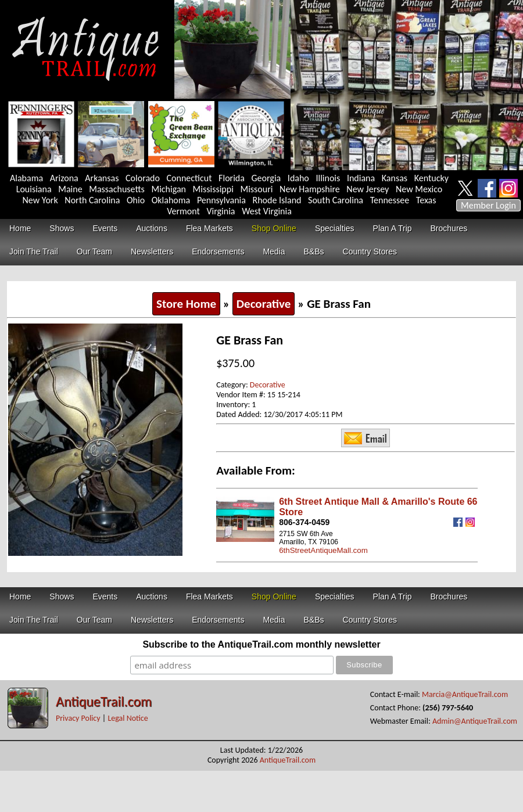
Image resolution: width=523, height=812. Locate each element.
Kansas (395, 178)
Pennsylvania (221, 200)
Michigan (169, 189)
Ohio (136, 200)
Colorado (143, 178)
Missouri (256, 189)
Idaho (298, 178)
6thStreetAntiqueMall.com (323, 550)
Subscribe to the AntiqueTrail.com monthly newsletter (261, 644)
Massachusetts (117, 189)
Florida (232, 178)
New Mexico (419, 189)
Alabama (26, 178)
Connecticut (189, 178)
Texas (426, 200)
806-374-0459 (304, 522)
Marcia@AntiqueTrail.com (465, 694)
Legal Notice (128, 718)
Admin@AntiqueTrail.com (475, 721)
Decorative (264, 304)
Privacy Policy (78, 718)
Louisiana (34, 189)
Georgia (266, 178)
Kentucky (431, 178)
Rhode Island (277, 200)
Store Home (186, 304)
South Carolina (336, 200)
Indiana (361, 178)
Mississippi (213, 189)
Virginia (221, 211)
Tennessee (390, 200)
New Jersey (368, 189)
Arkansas (102, 178)
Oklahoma (171, 200)
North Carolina (92, 200)
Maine (70, 189)
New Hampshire (310, 189)
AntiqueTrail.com (104, 701)
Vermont (183, 211)
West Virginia (267, 211)
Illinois (328, 178)
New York (40, 200)
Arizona (64, 178)
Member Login (488, 205)
